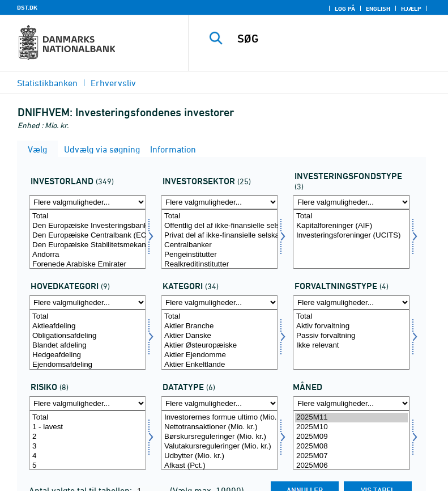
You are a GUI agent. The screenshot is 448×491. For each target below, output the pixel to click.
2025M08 (351, 446)
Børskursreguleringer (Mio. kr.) (219, 437)
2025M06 (351, 466)
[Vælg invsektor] (219, 239)
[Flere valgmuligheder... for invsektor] (219, 202)
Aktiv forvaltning (351, 326)
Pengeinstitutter (219, 255)
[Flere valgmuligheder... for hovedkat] (88, 302)
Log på (345, 9)
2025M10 (351, 427)
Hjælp (411, 9)
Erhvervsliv (113, 83)
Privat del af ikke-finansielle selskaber (219, 236)
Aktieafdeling (88, 326)
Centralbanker (219, 245)
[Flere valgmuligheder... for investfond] (351, 202)
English (378, 9)
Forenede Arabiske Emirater (88, 264)
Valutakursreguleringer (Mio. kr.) (219, 446)
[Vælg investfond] (351, 239)
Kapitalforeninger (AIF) (351, 226)
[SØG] (335, 39)
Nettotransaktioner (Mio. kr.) (219, 427)
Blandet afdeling (88, 346)
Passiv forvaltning (351, 336)
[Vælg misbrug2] (219, 339)
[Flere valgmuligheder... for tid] (351, 403)
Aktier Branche (219, 326)
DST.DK (27, 7)
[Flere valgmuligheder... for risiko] (88, 403)
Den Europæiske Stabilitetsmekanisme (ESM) (88, 245)
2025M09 (351, 437)
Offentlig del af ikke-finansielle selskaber (219, 226)
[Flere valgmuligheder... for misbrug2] (219, 302)
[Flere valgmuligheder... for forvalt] (351, 302)
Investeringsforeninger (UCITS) (351, 236)
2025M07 (351, 456)
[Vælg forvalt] (351, 339)
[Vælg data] (219, 440)
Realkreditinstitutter (219, 264)
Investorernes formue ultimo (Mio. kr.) (219, 418)
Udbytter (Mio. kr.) (219, 456)
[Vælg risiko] (88, 440)
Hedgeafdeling (88, 355)
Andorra (88, 255)
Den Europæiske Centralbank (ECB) (88, 236)
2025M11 (351, 418)
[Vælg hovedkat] (88, 339)
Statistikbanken (47, 83)
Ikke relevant (351, 346)
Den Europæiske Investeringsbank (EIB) (88, 226)
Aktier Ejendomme (219, 355)
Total (88, 216)
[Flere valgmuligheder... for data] (219, 403)
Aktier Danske (219, 336)
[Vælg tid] (351, 440)
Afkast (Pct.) (219, 466)
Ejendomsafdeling (88, 365)
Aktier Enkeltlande (219, 365)
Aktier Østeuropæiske (219, 346)
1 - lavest (88, 427)
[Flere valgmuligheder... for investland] (88, 202)
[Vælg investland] (88, 239)
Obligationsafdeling (88, 336)
